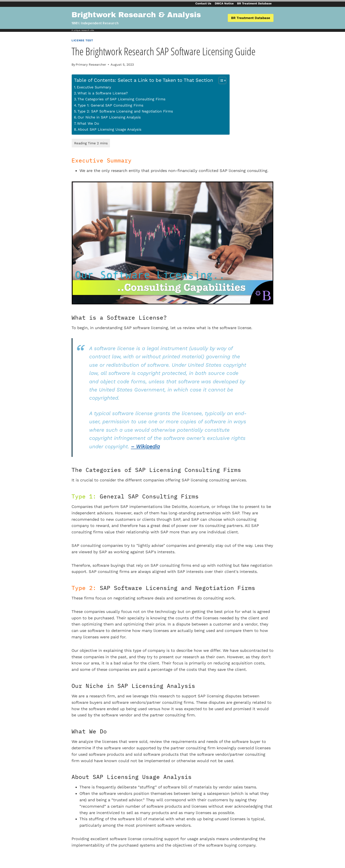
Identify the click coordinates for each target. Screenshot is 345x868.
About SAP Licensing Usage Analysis (110, 129)
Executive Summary (94, 87)
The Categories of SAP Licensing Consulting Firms (122, 99)
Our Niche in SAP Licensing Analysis (109, 117)
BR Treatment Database (254, 3)
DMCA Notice (224, 3)
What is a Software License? (103, 93)
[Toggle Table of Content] (220, 80)
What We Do (88, 123)
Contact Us (203, 3)
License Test (82, 40)
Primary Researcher (91, 65)
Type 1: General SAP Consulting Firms (111, 105)
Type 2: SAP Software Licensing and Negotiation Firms (125, 111)
